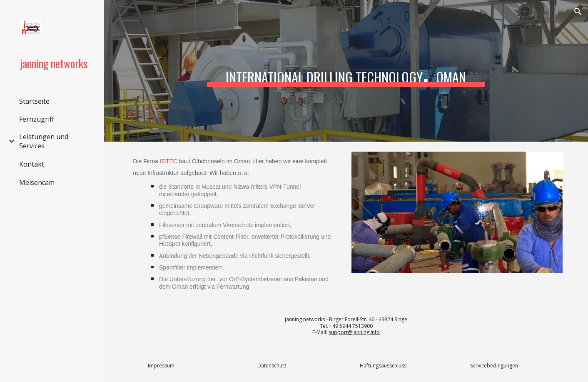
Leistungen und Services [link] (44, 141)
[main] (346, 71)
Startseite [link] (34, 101)
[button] (578, 12)
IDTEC (169, 161)
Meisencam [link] (37, 182)
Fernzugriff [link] (37, 119)
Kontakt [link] (32, 164)
